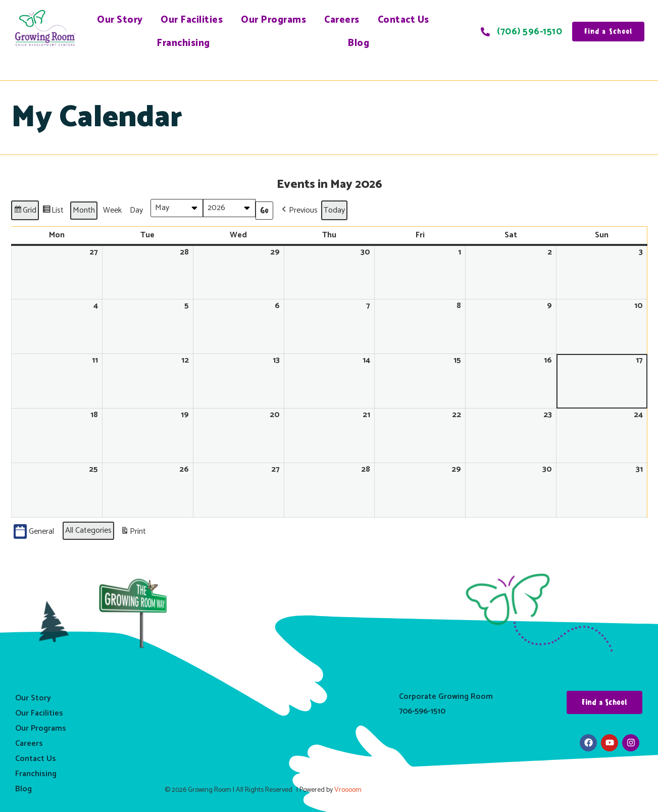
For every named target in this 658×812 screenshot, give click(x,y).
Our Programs (273, 20)
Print (133, 533)
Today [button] (334, 210)
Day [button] (136, 210)
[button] (299, 210)
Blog (358, 43)
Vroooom (348, 790)
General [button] (34, 531)
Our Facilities (192, 20)
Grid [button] (25, 212)
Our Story (120, 20)
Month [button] (84, 210)
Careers (342, 20)
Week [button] (112, 210)
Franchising (183, 43)
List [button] (53, 212)
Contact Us (403, 20)
